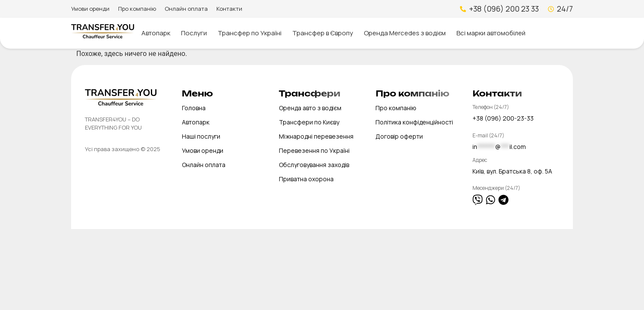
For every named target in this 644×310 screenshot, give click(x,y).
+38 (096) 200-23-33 (503, 118)
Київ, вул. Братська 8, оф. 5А (512, 171)
